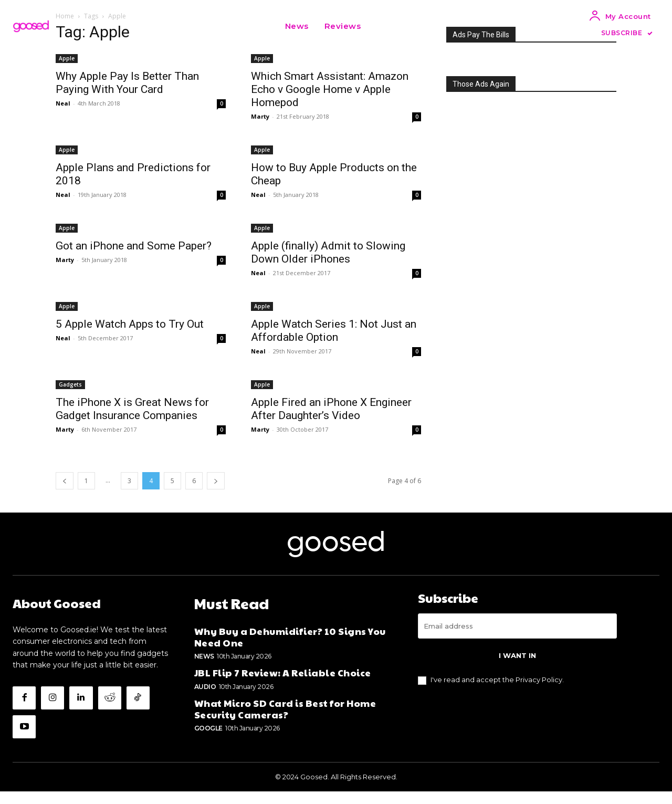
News (204, 667)
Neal (63, 103)
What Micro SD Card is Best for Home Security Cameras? (285, 719)
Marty (260, 116)
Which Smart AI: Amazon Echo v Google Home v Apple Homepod (330, 89)
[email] (517, 639)
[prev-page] (65, 481)
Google (208, 739)
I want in (517, 668)
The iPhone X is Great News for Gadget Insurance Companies (132, 409)
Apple (67, 58)
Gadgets (70, 384)
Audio (205, 697)
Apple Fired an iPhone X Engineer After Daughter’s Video (331, 409)
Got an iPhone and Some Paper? (134, 246)
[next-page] (216, 481)
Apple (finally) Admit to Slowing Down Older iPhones (328, 252)
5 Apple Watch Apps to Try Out (130, 324)
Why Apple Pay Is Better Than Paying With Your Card (127, 83)
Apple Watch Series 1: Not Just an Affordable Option (334, 331)
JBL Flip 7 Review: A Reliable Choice (283, 683)
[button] (382, 26)
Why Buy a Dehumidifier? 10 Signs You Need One (290, 648)
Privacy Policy (539, 692)
